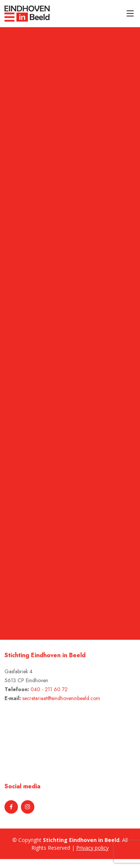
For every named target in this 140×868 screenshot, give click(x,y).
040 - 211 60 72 (49, 689)
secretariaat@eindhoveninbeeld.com (61, 698)
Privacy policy (92, 848)
